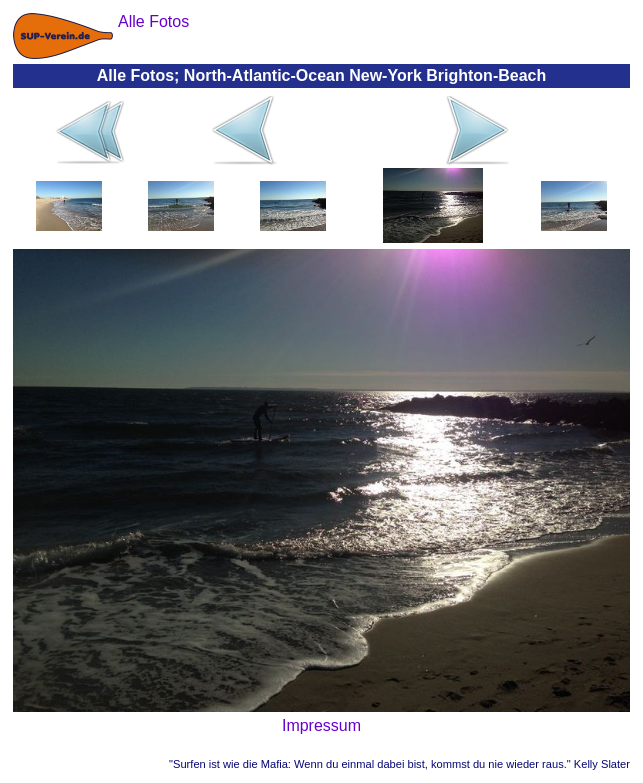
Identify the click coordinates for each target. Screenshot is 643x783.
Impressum (321, 725)
